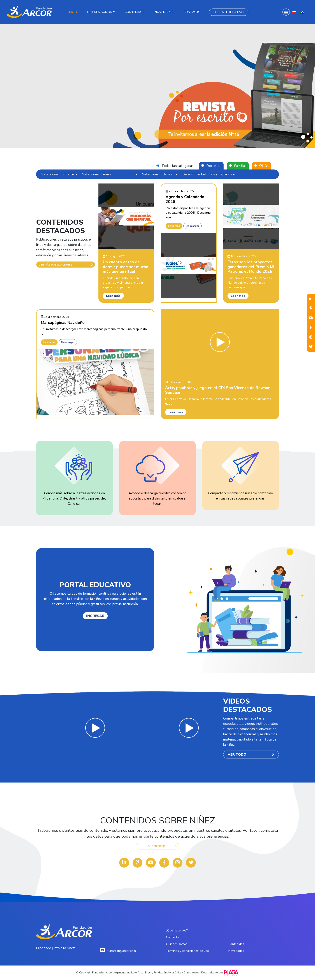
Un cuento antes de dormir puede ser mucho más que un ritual (126, 267)
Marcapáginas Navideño (63, 323)
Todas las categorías (178, 166)
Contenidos (135, 12)
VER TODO (251, 755)
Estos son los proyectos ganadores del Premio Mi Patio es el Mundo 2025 (251, 267)
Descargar (192, 226)
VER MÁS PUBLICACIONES (66, 265)
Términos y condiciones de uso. (188, 951)
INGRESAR (95, 616)
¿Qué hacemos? (177, 931)
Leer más (113, 296)
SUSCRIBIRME (162, 846)
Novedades (164, 12)
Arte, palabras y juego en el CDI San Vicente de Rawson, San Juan (218, 390)
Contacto (192, 12)
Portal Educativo (229, 12)
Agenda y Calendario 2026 (185, 199)
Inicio (73, 12)
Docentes (214, 166)
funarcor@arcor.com (122, 951)
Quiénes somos (100, 12)
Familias (240, 166)
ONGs (264, 166)
